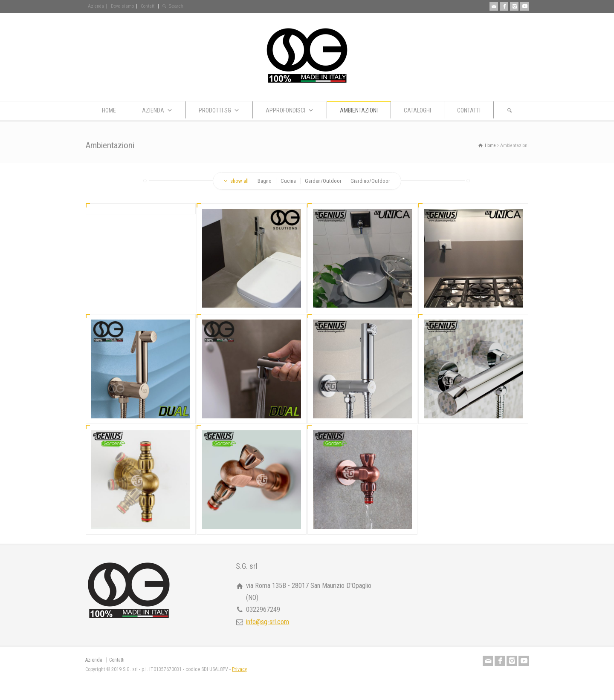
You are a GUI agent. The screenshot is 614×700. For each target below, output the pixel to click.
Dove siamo (122, 6)
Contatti (148, 6)
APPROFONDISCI (290, 110)
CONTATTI (469, 110)
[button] (510, 110)
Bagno (265, 181)
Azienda (96, 6)
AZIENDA (157, 110)
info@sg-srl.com (268, 622)
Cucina (288, 181)
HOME (109, 110)
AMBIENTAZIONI (359, 110)
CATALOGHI (417, 110)
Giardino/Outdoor (370, 181)
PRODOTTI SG (219, 110)
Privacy (239, 669)
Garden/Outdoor (323, 181)
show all (239, 181)
